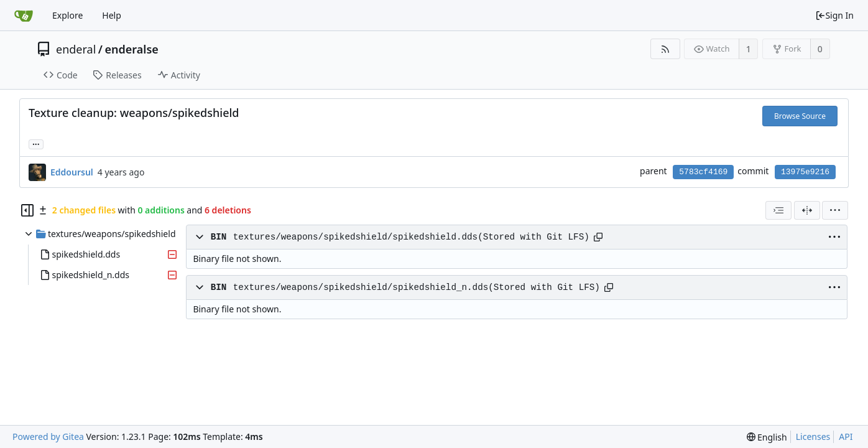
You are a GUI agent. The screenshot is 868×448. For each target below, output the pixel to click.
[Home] (24, 16)
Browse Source (800, 116)
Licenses (813, 436)
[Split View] (807, 210)
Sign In (834, 15)
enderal (76, 49)
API (846, 436)
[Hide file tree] (27, 210)
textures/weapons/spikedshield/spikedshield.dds (355, 237)
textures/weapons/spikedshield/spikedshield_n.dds (361, 287)
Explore (67, 15)
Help (112, 15)
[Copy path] (598, 237)
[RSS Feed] (665, 49)
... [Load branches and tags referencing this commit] (36, 143)
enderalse (132, 49)
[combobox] (778, 210)
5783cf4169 (703, 172)
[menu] (835, 210)
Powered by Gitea (48, 436)
